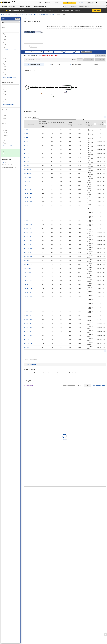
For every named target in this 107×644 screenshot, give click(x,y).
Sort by (95, 124)
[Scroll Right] (83, 120)
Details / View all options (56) (9, 50)
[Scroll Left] (39, 120)
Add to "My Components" (34, 60)
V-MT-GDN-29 (27, 324)
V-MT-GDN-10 (27, 169)
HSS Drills (30, 15)
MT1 (5, 113)
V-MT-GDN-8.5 (28, 154)
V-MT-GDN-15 (27, 213)
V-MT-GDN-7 (27, 142)
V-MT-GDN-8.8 (28, 158)
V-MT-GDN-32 (27, 347)
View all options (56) (7, 146)
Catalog (34, 46)
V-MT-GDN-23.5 (28, 280)
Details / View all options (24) (9, 77)
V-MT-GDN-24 (27, 284)
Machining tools (16, 15)
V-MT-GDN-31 (27, 340)
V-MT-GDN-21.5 (28, 264)
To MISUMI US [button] (96, 10)
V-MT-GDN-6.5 (28, 134)
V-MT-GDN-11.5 (28, 185)
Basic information (31, 365)
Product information (35, 64)
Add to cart (100, 60)
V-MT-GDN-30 (27, 332)
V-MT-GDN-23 (27, 276)
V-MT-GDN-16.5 (28, 225)
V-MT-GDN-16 (27, 221)
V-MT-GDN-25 (27, 292)
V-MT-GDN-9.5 (28, 165)
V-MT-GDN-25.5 (28, 296)
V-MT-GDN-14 (27, 205)
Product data (101, 56)
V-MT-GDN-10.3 (28, 173)
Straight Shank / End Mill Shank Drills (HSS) (44, 15)
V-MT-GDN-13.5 (28, 201)
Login (81, 3)
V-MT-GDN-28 (27, 316)
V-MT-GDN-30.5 (28, 336)
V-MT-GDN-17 (27, 229)
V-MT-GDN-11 (27, 181)
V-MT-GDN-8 (27, 150)
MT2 (5, 116)
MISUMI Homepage (5, 15)
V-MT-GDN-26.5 (28, 304)
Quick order (89, 60)
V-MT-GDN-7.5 (28, 146)
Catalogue (97, 64)
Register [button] (69, 3)
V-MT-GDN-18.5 (28, 241)
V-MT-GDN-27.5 (28, 312)
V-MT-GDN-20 (27, 253)
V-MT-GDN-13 (27, 197)
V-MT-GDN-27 (27, 308)
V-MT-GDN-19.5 (28, 249)
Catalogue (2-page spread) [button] (99, 385)
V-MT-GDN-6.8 (28, 138)
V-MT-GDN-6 (27, 130)
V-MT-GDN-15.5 (28, 217)
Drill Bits (24, 15)
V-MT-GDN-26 (27, 300)
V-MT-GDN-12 (27, 189)
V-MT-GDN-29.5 (28, 328)
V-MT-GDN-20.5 (28, 256)
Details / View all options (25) (9, 105)
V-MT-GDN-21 (27, 260)
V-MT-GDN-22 (27, 268)
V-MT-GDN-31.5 (28, 344)
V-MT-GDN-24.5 (28, 288)
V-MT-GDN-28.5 (28, 320)
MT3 (5, 118)
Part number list (56, 64)
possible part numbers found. (49, 55)
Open (88, 385)
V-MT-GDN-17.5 (28, 233)
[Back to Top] (105, 635)
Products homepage (28, 385)
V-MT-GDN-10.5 (28, 177)
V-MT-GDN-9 (27, 161)
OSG (25, 18)
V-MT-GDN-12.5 (28, 193)
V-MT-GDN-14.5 (28, 209)
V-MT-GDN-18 (27, 237)
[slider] (67, 385)
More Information (76, 64)
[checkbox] (11, 34)
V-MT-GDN (7, 154)
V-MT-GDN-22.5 (28, 272)
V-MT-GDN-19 (27, 245)
